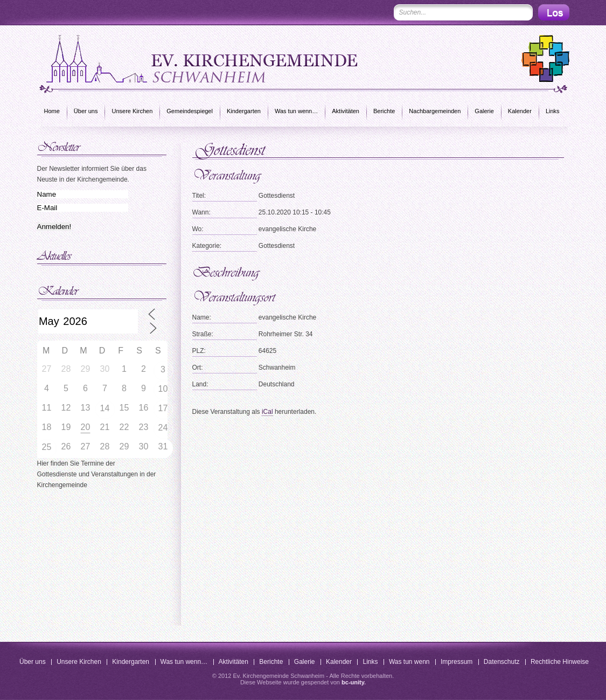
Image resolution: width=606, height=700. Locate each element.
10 (163, 389)
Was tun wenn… (296, 111)
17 (163, 408)
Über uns (86, 111)
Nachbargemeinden (435, 111)
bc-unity (353, 682)
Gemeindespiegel (190, 111)
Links (553, 111)
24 (163, 428)
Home (52, 111)
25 (47, 447)
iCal (267, 412)
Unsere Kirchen (132, 111)
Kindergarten (244, 111)
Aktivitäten (346, 111)
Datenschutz (502, 662)
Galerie (484, 111)
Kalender (520, 111)
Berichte (384, 111)
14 (105, 408)
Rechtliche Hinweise (560, 662)
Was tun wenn (409, 662)
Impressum (457, 662)
